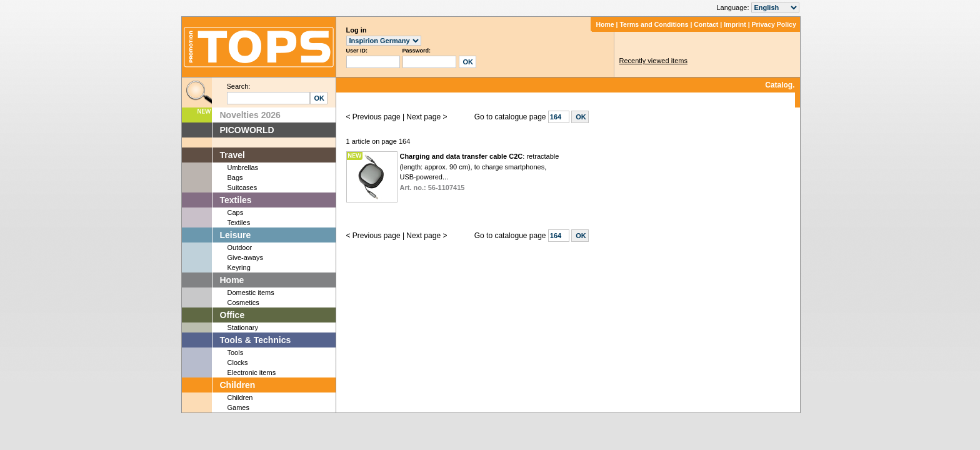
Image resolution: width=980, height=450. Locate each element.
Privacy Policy (774, 24)
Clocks (238, 362)
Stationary (243, 327)
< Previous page (373, 117)
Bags (235, 177)
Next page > (427, 117)
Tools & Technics (256, 340)
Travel (232, 155)
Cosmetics (243, 302)
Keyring (239, 267)
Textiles (236, 200)
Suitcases (242, 187)
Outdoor (240, 247)
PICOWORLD (247, 130)
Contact (706, 24)
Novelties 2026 (250, 115)
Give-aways (245, 257)
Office (232, 315)
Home (605, 24)
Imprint (735, 24)
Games (238, 407)
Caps (236, 212)
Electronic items (252, 372)
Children (238, 385)
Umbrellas (243, 167)
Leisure (236, 235)
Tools (236, 352)
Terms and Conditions (654, 24)
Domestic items (251, 292)
